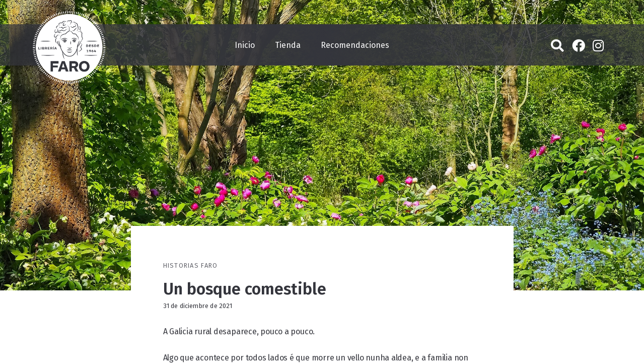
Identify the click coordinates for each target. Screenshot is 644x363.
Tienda (288, 45)
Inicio (245, 45)
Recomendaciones (355, 45)
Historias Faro (191, 265)
